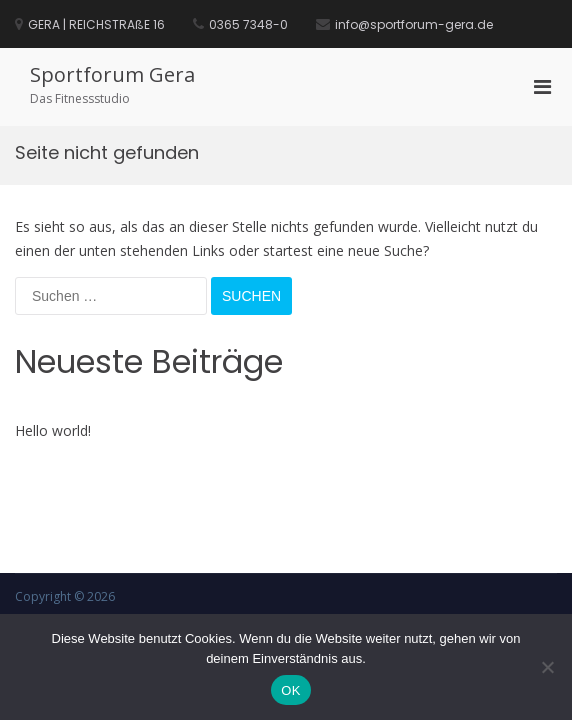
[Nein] (547, 667)
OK (290, 690)
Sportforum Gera (112, 74)
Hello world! (53, 430)
